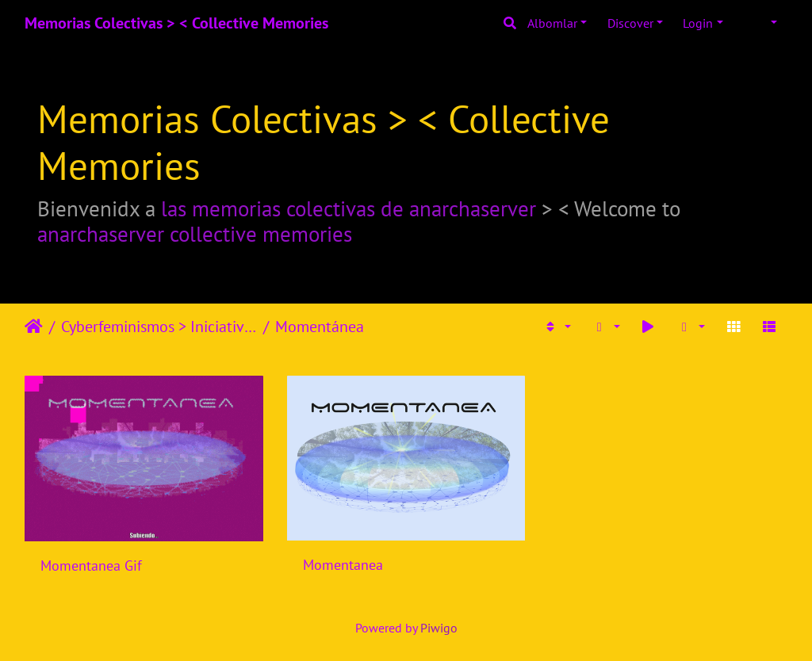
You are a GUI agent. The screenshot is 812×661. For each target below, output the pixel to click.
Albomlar (552, 23)
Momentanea (343, 565)
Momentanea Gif (91, 565)
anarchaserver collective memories (195, 234)
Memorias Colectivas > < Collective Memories (176, 23)
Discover (630, 23)
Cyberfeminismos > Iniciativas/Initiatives (159, 327)
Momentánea (320, 327)
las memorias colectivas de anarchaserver (349, 208)
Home (34, 327)
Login (698, 23)
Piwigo (439, 628)
